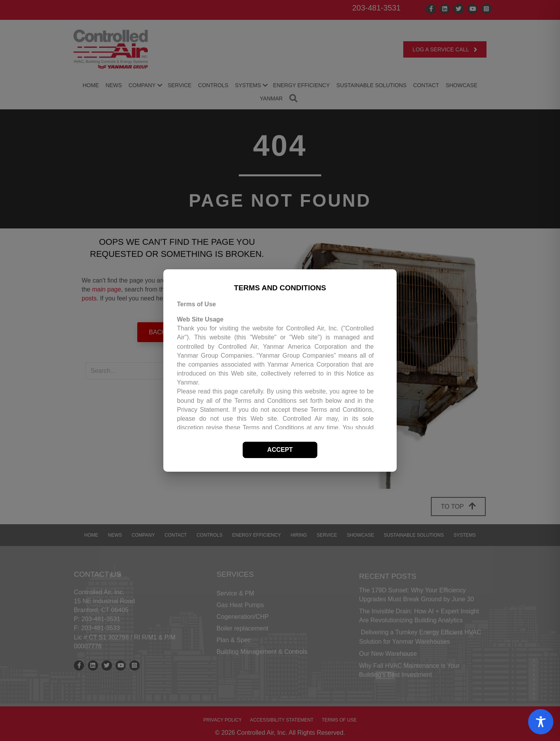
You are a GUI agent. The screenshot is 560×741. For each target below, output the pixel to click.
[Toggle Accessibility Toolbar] (541, 722)
